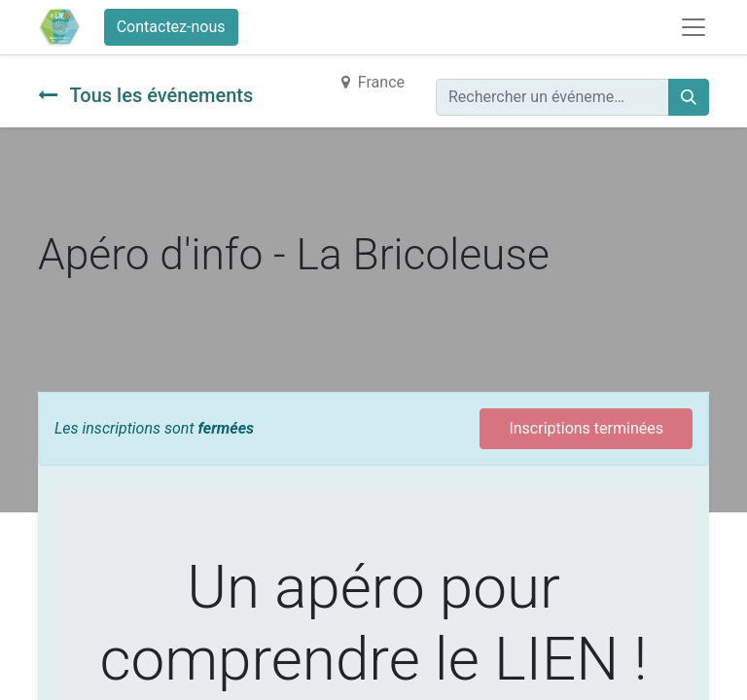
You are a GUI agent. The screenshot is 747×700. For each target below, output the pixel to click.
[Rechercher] (689, 97)
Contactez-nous (171, 27)
